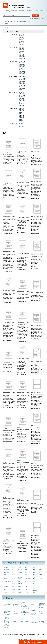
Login (6, 21)
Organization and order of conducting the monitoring (37, 297)
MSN (14, 575)
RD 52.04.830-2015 (23, 218)
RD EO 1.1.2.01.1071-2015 (37, 427)
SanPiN (27, 593)
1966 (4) (21, 41)
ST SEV (35, 578)
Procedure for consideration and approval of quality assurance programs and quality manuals (37, 471)
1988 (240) (22, 72)
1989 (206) (22, 74)
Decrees (6, 572)
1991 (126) (22, 78)
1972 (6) (21, 48)
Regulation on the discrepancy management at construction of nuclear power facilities (22, 435)
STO (35, 581)
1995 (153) (22, 84)
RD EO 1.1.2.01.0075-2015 (9, 429)
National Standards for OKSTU (25, 613)
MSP (14, 578)
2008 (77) (21, 104)
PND (20, 586)
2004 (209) (22, 98)
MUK (14, 581)
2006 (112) (22, 101)
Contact (11, 12)
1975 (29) (21, 53)
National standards (16, 622)
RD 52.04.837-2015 (9, 252)
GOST (6, 578)
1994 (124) (22, 82)
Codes (6, 567)
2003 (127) (22, 97)
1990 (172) (22, 77)
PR (25, 567)
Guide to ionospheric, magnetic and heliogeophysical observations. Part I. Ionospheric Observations (37, 368)
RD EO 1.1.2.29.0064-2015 (23, 462)
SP (34, 575)
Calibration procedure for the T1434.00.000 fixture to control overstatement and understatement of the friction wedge (37, 160)
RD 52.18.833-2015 (9, 323)
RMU (26, 581)
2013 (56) (21, 112)
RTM (26, 590)
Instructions (7, 581)
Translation (14, 10)
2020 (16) (21, 124)
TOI (34, 586)
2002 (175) (22, 95)
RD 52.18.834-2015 (23, 322)
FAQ (11, 634)
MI (13, 570)
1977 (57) (21, 55)
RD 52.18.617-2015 (37, 293)
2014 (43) (21, 114)
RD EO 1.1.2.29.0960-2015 (37, 464)
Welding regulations (43, 622)
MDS (5, 593)
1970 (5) (21, 47)
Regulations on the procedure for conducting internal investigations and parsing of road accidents (9, 160)
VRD (40, 575)
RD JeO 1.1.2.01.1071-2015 (9, 540)
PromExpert (34, 622)
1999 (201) (22, 89)
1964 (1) (21, 38)
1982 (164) (22, 64)
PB (19, 581)
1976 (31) (21, 54)
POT (20, 590)
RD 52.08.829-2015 (9, 290)
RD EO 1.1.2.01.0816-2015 (23, 429)
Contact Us (28, 634)
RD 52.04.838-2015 (23, 253)
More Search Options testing (38, 18)
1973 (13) (21, 50)
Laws (5, 584)
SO (34, 572)
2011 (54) (21, 110)
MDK (5, 590)
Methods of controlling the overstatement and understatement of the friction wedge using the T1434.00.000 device (23, 160)
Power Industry (33, 605)
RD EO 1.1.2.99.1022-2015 (23, 500)
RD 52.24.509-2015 (9, 362)
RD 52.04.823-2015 (37, 182)
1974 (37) (21, 51)
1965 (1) (21, 40)
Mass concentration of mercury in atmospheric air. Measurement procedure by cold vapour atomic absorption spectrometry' (23, 400)
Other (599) (22, 127)
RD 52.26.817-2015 (37, 361)
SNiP (35, 567)
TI (34, 584)
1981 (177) (22, 63)
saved (6, 24)
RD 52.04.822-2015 (23, 182)
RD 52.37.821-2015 (9, 393)
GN (5, 575)
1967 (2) (21, 43)
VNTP (41, 570)
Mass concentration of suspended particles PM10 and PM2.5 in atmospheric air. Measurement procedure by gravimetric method (23, 225)
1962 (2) (21, 36)
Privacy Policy (36, 634)
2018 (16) (21, 119)
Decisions (7, 570)
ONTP (20, 570)
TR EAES (35, 590)
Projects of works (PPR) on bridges (34, 613)
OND (20, 567)
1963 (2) (21, 37)
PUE (26, 570)
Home (8, 10)
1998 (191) (22, 88)
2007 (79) (21, 102)
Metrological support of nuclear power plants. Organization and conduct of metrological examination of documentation (8, 548)
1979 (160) (22, 58)
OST (20, 575)
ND (13, 586)
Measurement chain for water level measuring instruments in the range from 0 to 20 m (9, 297)
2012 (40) (21, 111)
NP (13, 593)
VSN (40, 578)
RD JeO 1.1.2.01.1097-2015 (23, 542)
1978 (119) (22, 57)
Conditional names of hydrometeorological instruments (23, 297)
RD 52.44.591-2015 (23, 393)
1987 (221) (22, 71)
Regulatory (22, 10)
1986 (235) (22, 70)
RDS (26, 575)
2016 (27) (21, 117)
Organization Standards (24, 622)
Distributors (30, 10)
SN (34, 570)
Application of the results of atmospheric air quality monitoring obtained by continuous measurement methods (37, 261)
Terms (37, 10)
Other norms (20, 578)
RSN (26, 586)
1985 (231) (22, 68)
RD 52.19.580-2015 (37, 326)
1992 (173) (22, 80)
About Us (6, 634)
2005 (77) (21, 100)
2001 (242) (22, 94)
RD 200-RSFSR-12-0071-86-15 (8, 153)
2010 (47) (21, 108)
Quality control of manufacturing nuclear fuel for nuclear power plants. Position (22, 548)
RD (25, 572)
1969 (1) (21, 44)
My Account (13, 21)
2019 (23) (21, 121)
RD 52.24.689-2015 (23, 359)
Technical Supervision (43, 613)
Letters (6, 586)
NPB (14, 590)
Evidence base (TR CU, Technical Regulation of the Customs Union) (7, 622)
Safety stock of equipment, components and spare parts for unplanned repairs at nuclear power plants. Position (8, 437)
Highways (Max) (16, 605)
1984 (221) (22, 67)
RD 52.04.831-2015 (37, 217)
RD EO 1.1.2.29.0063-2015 (9, 463)
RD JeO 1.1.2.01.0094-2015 (37, 504)
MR (13, 572)
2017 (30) (21, 118)
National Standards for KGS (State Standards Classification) (25, 605)
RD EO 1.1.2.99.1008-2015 (9, 498)
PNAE (20, 584)
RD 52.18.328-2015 (23, 292)
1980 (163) (22, 61)
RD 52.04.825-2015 (9, 217)
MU (13, 584)
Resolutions (28, 578)
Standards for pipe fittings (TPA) (42, 605)
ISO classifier (16, 613)
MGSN (14, 567)
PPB (20, 593)
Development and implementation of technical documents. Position (37, 510)
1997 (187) (22, 87)
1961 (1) (21, 34)
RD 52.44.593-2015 (37, 392)
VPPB (41, 572)
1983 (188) (22, 65)
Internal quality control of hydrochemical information (7, 367)
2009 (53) (21, 105)
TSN (35, 593)
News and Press (19, 634)
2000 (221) (22, 93)
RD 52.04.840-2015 (37, 254)
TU (40, 567)
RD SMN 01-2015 (37, 535)
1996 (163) (22, 85)
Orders (21, 572)
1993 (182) (22, 81)
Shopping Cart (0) (23, 21)
